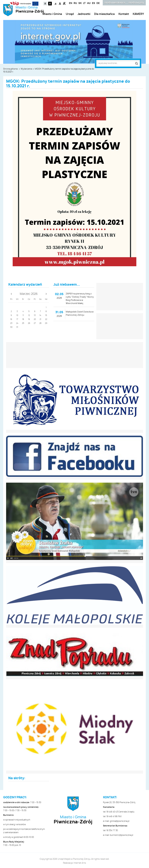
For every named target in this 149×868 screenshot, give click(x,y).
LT (84, 3)
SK (80, 3)
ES (93, 3)
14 (40, 315)
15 (46, 315)
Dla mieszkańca (104, 14)
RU (75, 3)
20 (35, 319)
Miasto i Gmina (30, 10)
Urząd (70, 14)
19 (29, 319)
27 (35, 323)
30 (11, 327)
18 (23, 319)
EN (71, 3)
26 (29, 323)
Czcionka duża (64, 3)
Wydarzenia (26, 69)
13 (35, 315)
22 (46, 319)
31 (17, 327)
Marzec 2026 (29, 294)
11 (23, 315)
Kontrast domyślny (45, 4)
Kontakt (124, 14)
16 (11, 319)
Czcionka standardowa (60, 3)
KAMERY (138, 14)
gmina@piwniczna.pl (120, 821)
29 (46, 323)
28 (40, 323)
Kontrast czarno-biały (50, 4)
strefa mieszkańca (115, 3)
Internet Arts (80, 863)
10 (17, 315)
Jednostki (84, 14)
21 (40, 319)
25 (23, 323)
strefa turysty (136, 3)
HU (89, 3)
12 (29, 315)
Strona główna (10, 69)
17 (17, 319)
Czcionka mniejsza (56, 3)
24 (17, 323)
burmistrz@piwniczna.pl (121, 835)
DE (98, 3)
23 (11, 323)
